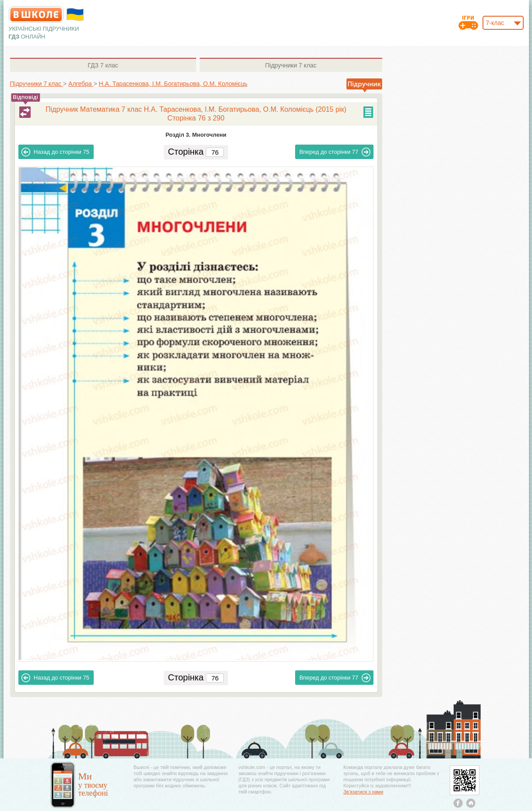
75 (55, 152)
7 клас (103, 65)
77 (335, 152)
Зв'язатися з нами (363, 792)
